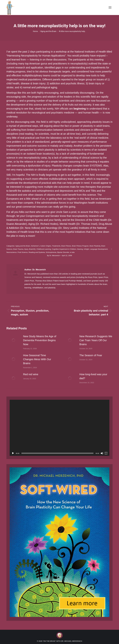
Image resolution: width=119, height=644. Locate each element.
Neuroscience (12, 252)
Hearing (80, 249)
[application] (59, 428)
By (53, 256)
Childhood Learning (44, 249)
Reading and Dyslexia (37, 252)
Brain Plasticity (95, 246)
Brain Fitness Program (80, 246)
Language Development (99, 249)
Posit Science (23, 252)
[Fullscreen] (106, 453)
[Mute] (102, 453)
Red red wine (31, 374)
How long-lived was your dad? (93, 376)
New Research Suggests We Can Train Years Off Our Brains (96, 340)
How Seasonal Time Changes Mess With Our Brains (37, 359)
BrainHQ (32, 249)
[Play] (13, 453)
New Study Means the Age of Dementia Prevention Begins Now (40, 340)
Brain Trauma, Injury (21, 249)
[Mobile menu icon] (110, 7)
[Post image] (13, 340)
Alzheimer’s (35, 246)
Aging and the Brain (23, 246)
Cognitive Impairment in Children (64, 249)
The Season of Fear (91, 355)
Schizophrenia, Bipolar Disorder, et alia (60, 252)
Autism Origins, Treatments (50, 246)
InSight (86, 249)
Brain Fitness (66, 246)
